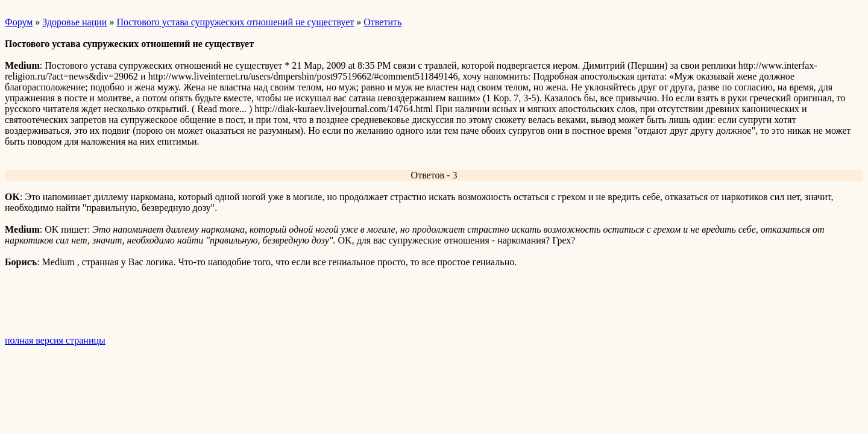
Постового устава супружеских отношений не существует (235, 22)
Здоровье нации (74, 22)
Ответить (382, 22)
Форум (19, 22)
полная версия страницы (55, 340)
